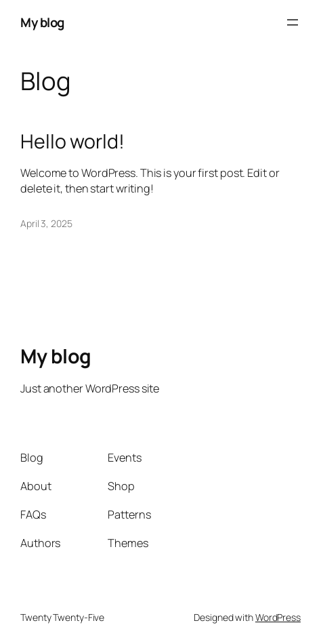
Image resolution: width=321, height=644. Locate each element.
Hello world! (72, 142)
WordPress (278, 617)
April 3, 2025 (46, 223)
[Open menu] (293, 22)
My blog (42, 22)
